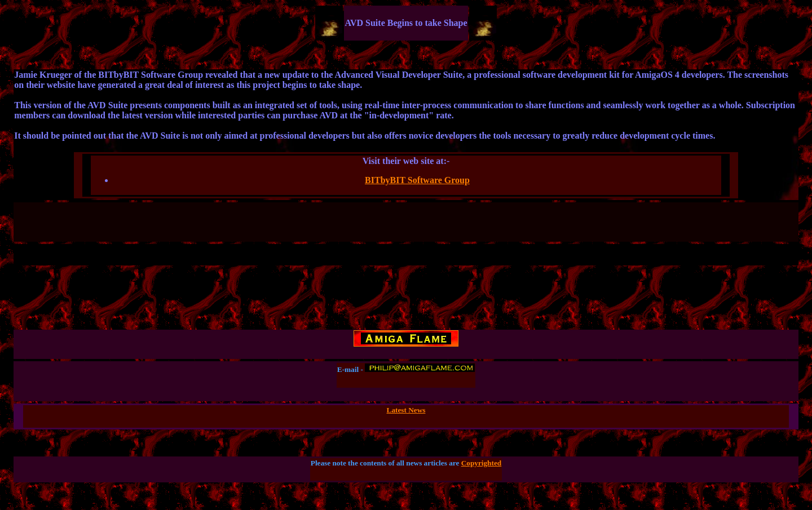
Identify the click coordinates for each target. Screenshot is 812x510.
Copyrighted (482, 463)
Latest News (406, 410)
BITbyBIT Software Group (417, 180)
